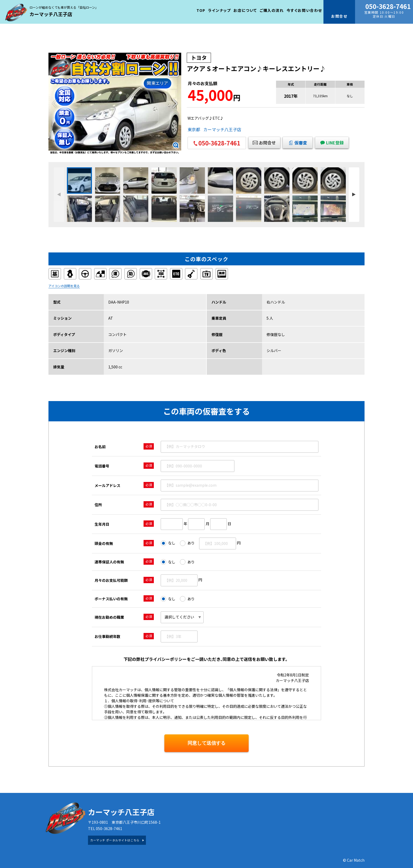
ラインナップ (220, 10)
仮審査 (301, 143)
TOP (201, 10)
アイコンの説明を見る (64, 286)
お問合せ (267, 143)
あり (187, 543)
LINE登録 (335, 143)
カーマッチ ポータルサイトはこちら (115, 840)
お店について (245, 10)
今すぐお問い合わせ (304, 10)
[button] (175, 104)
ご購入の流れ (272, 10)
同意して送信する (206, 743)
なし (168, 543)
